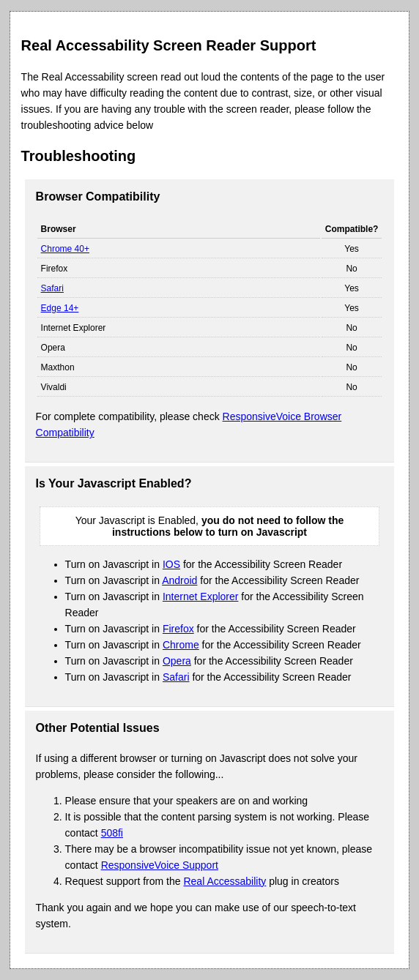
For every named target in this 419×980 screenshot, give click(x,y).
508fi (112, 833)
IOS (171, 564)
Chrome (181, 645)
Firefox (178, 629)
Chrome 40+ (65, 249)
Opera (177, 661)
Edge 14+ (60, 308)
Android (179, 580)
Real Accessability (225, 881)
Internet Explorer (201, 596)
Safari (52, 288)
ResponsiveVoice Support (160, 865)
